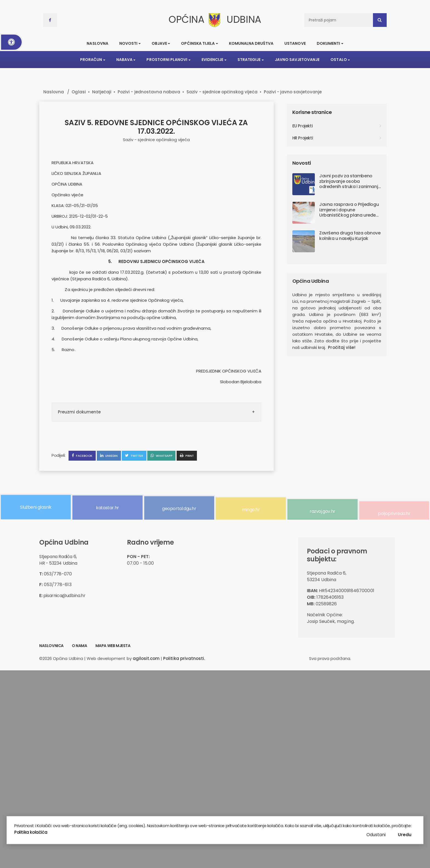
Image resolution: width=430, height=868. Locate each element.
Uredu (405, 835)
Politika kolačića (31, 832)
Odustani (376, 835)
